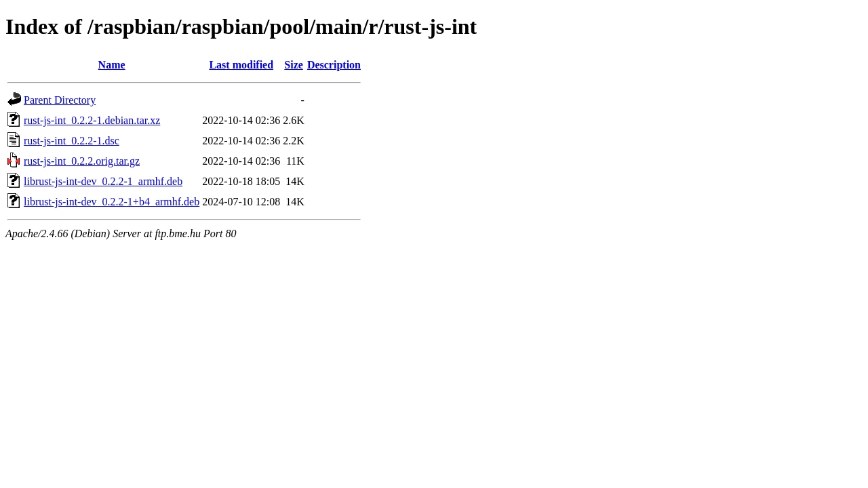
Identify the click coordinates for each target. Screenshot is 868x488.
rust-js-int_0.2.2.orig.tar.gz (82, 161)
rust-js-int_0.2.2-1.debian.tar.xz (92, 120)
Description (334, 65)
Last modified (241, 65)
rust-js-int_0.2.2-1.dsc (72, 141)
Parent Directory (60, 100)
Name (112, 65)
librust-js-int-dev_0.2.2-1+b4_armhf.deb (112, 202)
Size (294, 65)
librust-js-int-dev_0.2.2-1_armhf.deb (103, 181)
